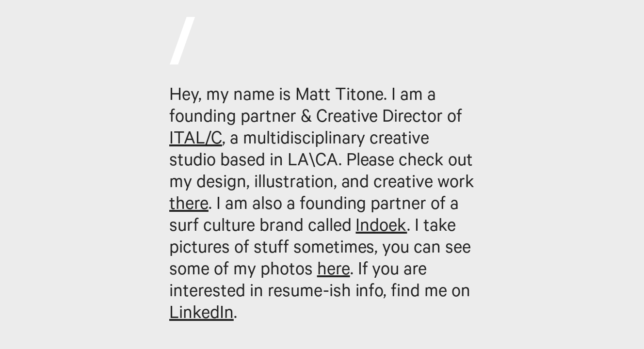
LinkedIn (201, 315)
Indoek (381, 228)
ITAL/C (196, 141)
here (334, 271)
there (189, 206)
